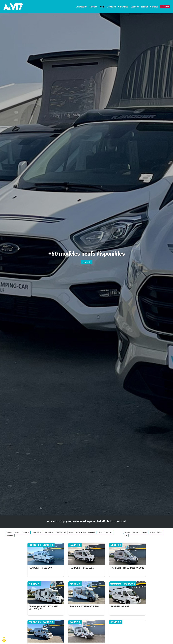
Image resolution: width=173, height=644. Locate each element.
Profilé (159, 532)
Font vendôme (36, 532)
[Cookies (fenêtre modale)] (4, 640)
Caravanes (123, 7)
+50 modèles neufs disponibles (87, 256)
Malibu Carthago (81, 532)
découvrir (86, 264)
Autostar (9, 532)
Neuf (102, 7)
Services (93, 7)
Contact (154, 7)
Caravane (136, 532)
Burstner (17, 532)
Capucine (128, 532)
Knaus (71, 532)
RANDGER (92, 532)
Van (126, 535)
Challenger (26, 532)
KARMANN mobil (61, 532)
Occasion (111, 7)
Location (135, 7)
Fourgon (145, 532)
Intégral (152, 532)
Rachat (145, 7)
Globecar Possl (48, 532)
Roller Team (108, 532)
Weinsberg (10, 535)
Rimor (100, 532)
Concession (81, 7)
